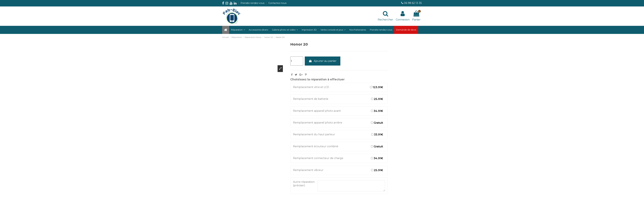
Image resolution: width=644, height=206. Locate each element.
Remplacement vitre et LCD (311, 87)
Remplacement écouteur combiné (316, 146)
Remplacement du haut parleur (314, 134)
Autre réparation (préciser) (304, 184)
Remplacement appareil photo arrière (318, 123)
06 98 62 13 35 (413, 3)
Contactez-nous (277, 3)
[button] (285, 30)
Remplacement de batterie (311, 99)
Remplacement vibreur (308, 170)
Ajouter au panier (323, 61)
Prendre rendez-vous (253, 3)
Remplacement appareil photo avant (317, 111)
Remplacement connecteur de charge (318, 158)
